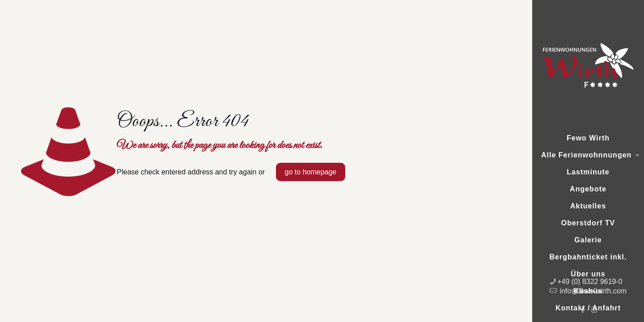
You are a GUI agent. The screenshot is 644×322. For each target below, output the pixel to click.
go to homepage (311, 172)
